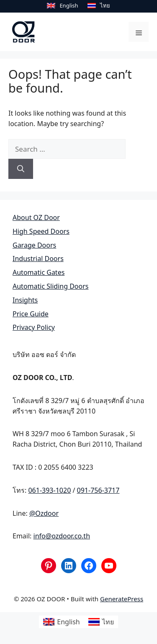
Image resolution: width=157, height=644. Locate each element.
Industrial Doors (38, 259)
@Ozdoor (44, 513)
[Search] (21, 169)
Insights (25, 300)
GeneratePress (122, 599)
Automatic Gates (39, 272)
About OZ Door (36, 217)
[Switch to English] (62, 5)
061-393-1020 (49, 490)
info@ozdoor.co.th (62, 536)
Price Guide (31, 313)
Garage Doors (34, 245)
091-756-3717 (98, 490)
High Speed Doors (41, 231)
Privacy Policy (34, 327)
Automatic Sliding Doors (50, 286)
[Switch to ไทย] (99, 5)
